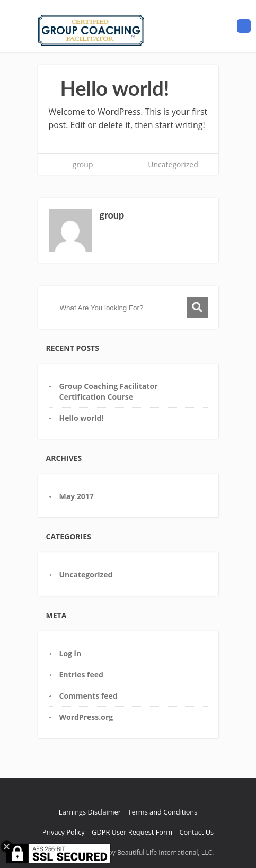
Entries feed (81, 675)
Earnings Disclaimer (90, 812)
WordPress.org (86, 717)
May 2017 (77, 496)
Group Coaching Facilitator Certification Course (109, 391)
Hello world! (82, 418)
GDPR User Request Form (132, 832)
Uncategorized (173, 164)
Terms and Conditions (162, 812)
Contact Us (196, 832)
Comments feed (89, 696)
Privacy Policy (64, 832)
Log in (70, 653)
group (83, 164)
